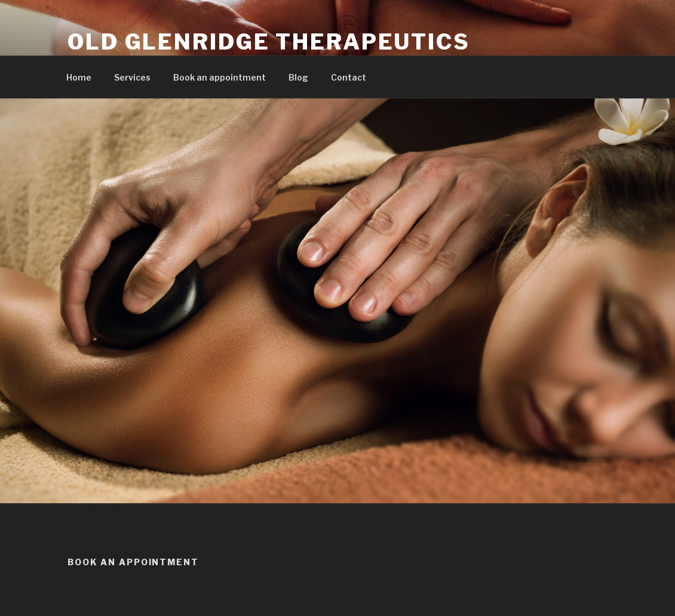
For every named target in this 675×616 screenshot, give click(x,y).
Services (132, 77)
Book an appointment (220, 77)
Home (79, 77)
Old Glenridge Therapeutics (269, 42)
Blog (298, 77)
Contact (349, 77)
